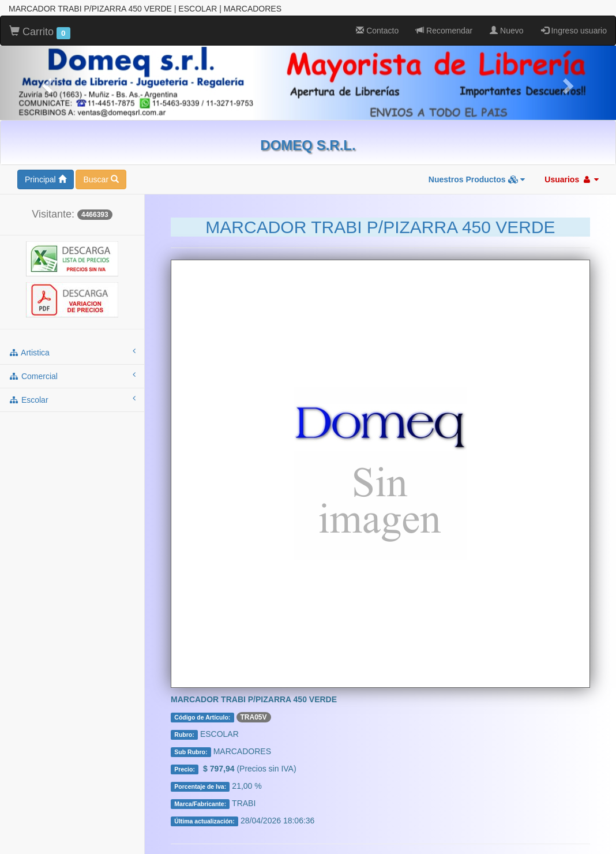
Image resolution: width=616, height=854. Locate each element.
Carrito (40, 19)
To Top (596, 834)
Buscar (101, 166)
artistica (72, 339)
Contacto (377, 17)
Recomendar (444, 17)
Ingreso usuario (574, 17)
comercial (72, 362)
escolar (72, 386)
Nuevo (506, 17)
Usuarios (572, 166)
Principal (46, 166)
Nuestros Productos (477, 166)
